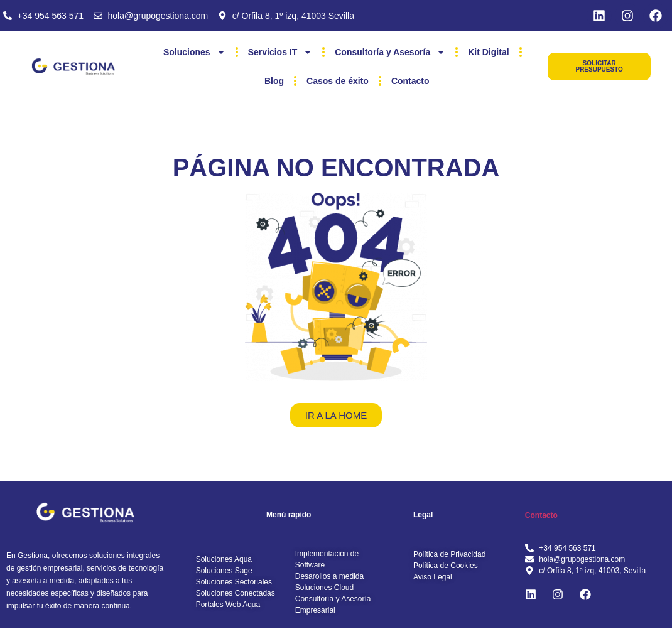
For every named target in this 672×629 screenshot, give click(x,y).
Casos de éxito (338, 81)
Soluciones (194, 52)
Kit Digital (488, 52)
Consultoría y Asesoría (390, 52)
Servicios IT (280, 52)
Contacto (410, 81)
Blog (274, 81)
